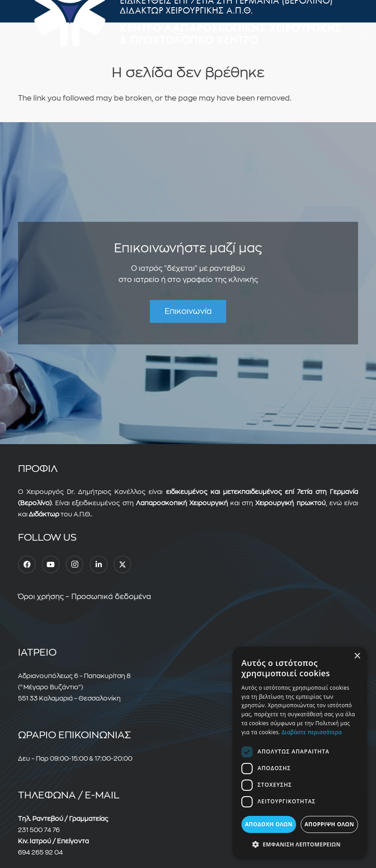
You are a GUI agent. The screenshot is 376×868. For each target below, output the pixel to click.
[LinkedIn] (99, 564)
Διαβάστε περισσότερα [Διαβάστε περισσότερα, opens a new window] (312, 732)
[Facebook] (27, 564)
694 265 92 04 (40, 852)
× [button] (357, 656)
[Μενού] (180, 34)
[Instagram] (74, 564)
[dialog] (300, 753)
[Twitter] (122, 564)
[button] (363, 34)
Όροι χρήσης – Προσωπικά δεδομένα (85, 597)
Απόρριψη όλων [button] (329, 824)
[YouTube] (51, 564)
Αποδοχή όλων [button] (269, 824)
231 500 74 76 (39, 830)
